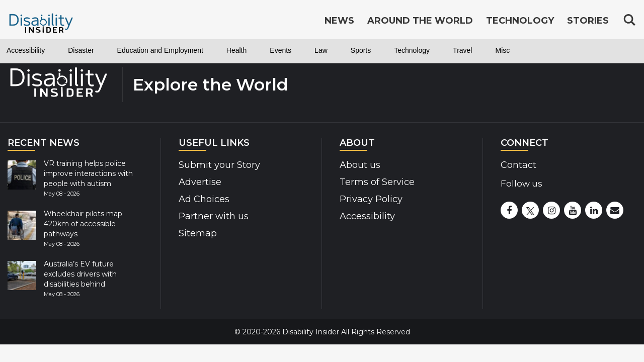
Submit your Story (219, 165)
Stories (588, 21)
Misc (585, 50)
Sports (422, 50)
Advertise (200, 182)
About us (360, 165)
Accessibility (31, 50)
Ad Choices (204, 199)
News (339, 21)
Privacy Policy (371, 199)
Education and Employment (191, 50)
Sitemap (198, 233)
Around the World (420, 21)
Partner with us (214, 216)
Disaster (96, 50)
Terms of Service (377, 182)
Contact (518, 165)
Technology (481, 50)
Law (378, 50)
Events (332, 50)
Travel (540, 50)
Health (282, 50)
